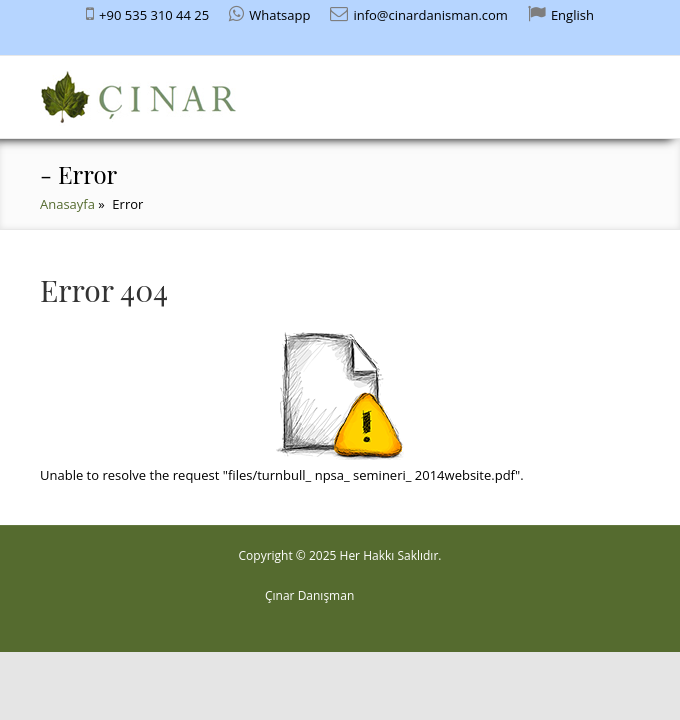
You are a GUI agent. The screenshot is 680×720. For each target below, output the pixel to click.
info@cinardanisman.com (430, 15)
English (572, 15)
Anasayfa (67, 204)
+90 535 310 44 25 (154, 15)
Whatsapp (279, 15)
